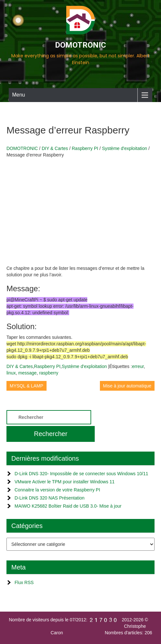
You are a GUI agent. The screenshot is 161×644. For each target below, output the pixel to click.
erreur (138, 366)
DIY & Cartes (20, 366)
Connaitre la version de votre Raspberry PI (57, 490)
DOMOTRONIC (80, 45)
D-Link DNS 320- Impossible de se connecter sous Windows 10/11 (81, 474)
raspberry (49, 373)
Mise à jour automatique (127, 386)
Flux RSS (24, 582)
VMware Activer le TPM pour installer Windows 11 (64, 482)
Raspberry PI (47, 366)
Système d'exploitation (84, 366)
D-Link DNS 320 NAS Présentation (49, 498)
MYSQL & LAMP (27, 386)
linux (11, 373)
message (28, 373)
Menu (18, 95)
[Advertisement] (80, 210)
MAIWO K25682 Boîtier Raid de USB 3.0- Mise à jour (68, 506)
